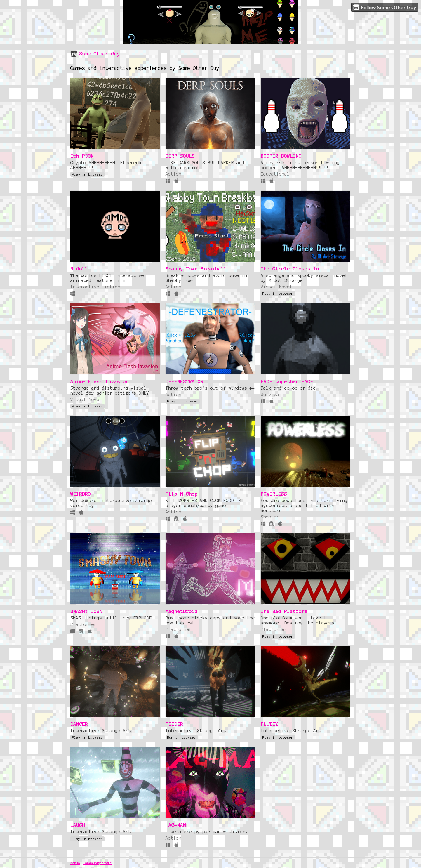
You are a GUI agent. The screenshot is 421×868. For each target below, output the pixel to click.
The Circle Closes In (290, 269)
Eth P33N (82, 156)
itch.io (75, 863)
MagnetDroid (182, 611)
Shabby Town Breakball (196, 269)
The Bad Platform (284, 611)
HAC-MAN (176, 825)
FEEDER (174, 724)
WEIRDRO (81, 494)
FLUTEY (269, 724)
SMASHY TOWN (86, 611)
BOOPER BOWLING (281, 156)
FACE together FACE (287, 381)
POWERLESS (274, 494)
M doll (79, 269)
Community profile (97, 863)
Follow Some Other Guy (385, 7)
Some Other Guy (100, 54)
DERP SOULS (180, 156)
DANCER (79, 724)
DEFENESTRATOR (185, 381)
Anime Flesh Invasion (100, 381)
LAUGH (78, 825)
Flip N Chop (182, 494)
